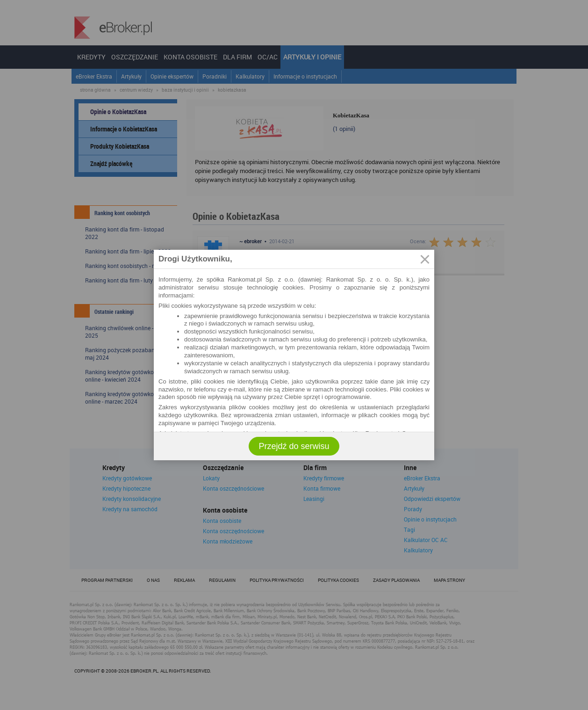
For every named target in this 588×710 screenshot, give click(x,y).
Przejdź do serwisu (294, 446)
